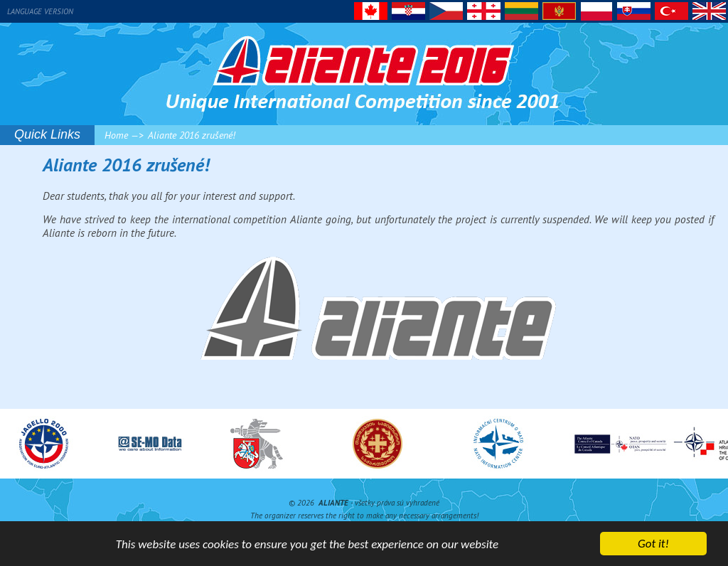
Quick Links (47, 134)
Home (116, 135)
